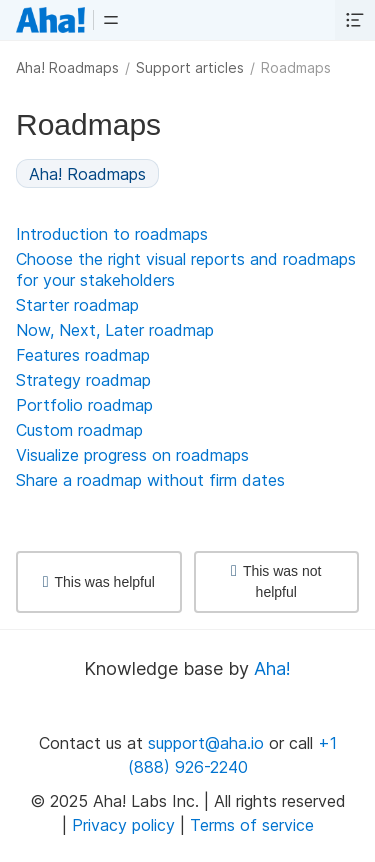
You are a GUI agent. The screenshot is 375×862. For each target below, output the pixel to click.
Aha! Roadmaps (67, 67)
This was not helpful (276, 581)
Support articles (190, 67)
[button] (111, 20)
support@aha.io (206, 743)
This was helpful (99, 582)
